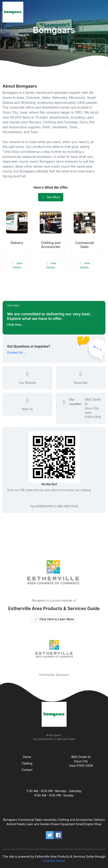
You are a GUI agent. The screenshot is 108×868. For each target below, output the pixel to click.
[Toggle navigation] (102, 12)
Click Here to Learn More (54, 619)
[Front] (14, 12)
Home (27, 757)
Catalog (27, 763)
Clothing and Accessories (51, 245)
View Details (17, 265)
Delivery (17, 243)
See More (51, 197)
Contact (27, 770)
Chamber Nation (54, 861)
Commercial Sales (84, 245)
